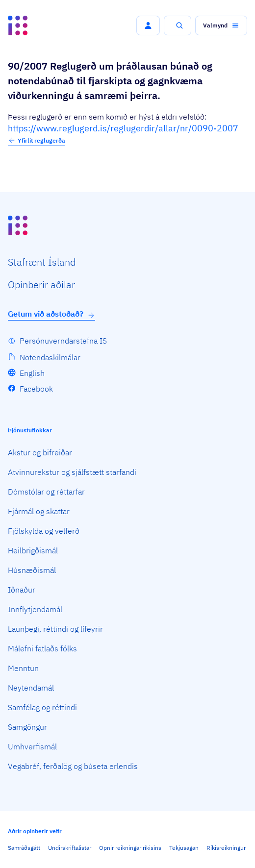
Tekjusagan (184, 848)
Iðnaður (22, 590)
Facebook (36, 389)
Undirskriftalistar (70, 848)
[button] (148, 25)
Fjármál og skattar (39, 511)
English (32, 373)
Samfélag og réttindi (42, 707)
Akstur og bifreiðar (40, 452)
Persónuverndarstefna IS (63, 341)
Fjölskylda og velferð (44, 531)
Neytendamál (31, 688)
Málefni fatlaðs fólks (42, 648)
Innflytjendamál (35, 609)
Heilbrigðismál (33, 550)
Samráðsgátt (24, 848)
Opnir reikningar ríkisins (130, 848)
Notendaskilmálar (50, 357)
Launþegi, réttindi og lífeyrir (55, 629)
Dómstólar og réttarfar (46, 492)
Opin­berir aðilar (41, 285)
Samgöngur (27, 727)
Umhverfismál (32, 746)
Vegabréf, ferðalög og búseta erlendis (73, 766)
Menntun (23, 668)
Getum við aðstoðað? (51, 314)
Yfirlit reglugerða (37, 140)
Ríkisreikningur (226, 848)
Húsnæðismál (32, 570)
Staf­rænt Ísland (42, 262)
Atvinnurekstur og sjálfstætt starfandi (72, 472)
